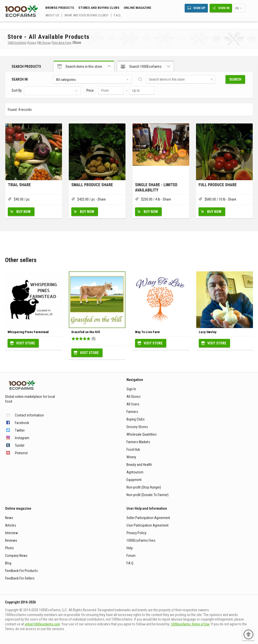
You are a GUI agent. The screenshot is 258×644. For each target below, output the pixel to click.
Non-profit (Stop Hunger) (144, 487)
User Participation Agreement (148, 525)
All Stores (134, 397)
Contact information (29, 415)
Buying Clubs (136, 419)
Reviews (11, 540)
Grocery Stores (137, 427)
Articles (11, 525)
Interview (11, 533)
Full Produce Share (218, 185)
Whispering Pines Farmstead (28, 332)
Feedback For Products (21, 571)
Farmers (132, 412)
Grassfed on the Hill (86, 332)
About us (52, 15)
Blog (8, 563)
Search (235, 79)
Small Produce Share (92, 185)
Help (130, 548)
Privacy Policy (136, 533)
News (9, 518)
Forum (131, 556)
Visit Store (26, 343)
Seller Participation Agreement (148, 518)
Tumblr (20, 445)
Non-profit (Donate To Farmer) (148, 495)
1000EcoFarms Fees (141, 540)
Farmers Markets (138, 442)
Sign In (224, 8)
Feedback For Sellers (20, 578)
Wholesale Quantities (142, 434)
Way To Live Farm (147, 332)
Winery (131, 457)
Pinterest (21, 453)
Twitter (20, 430)
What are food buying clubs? (87, 15)
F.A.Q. (118, 15)
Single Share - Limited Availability (156, 187)
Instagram (22, 438)
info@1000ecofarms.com (42, 624)
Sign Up (199, 8)
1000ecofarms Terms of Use (190, 624)
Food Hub (133, 449)
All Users (133, 404)
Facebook (22, 423)
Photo (9, 548)
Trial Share (19, 185)
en (237, 8)
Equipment (134, 480)
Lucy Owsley (208, 332)
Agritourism (135, 472)
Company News (16, 556)
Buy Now (24, 212)
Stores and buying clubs (99, 8)
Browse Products (60, 8)
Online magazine (137, 8)
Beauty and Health (139, 465)
